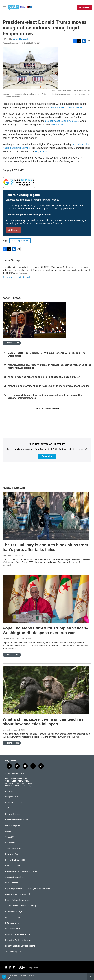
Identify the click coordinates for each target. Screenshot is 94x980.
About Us (9, 791)
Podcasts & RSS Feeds (15, 860)
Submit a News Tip (13, 848)
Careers (9, 831)
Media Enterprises (13, 826)
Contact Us (10, 837)
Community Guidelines (15, 877)
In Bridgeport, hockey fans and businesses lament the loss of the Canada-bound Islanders (45, 397)
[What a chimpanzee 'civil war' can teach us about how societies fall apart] (46, 690)
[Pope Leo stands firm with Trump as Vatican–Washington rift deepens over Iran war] (46, 599)
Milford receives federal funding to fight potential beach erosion (44, 377)
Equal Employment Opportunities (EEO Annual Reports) (28, 889)
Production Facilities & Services (18, 940)
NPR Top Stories (20, 241)
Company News (12, 797)
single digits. (42, 151)
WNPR (17, 783)
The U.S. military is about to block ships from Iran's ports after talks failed (45, 547)
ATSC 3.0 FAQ (26, 786)
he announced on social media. (66, 107)
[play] (4, 977)
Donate (85, 7)
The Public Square (13, 952)
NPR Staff (7, 555)
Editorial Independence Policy (18, 934)
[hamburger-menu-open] (4, 7)
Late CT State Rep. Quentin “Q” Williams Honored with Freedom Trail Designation (47, 354)
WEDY (27, 781)
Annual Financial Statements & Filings (21, 906)
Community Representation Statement (21, 871)
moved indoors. (59, 125)
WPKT (23, 783)
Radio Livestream (13, 866)
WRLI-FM (30, 783)
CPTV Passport (12, 883)
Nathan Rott (8, 730)
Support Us (10, 843)
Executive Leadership (14, 803)
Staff (7, 808)
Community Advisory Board (17, 820)
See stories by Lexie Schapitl (17, 277)
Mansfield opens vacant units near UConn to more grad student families (49, 386)
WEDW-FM (9, 783)
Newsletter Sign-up (13, 854)
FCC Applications (12, 923)
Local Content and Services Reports (20, 946)
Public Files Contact (12, 786)
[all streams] (90, 977)
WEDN (14, 781)
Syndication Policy (13, 929)
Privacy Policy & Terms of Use (18, 900)
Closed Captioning (13, 917)
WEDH (8, 781)
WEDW (20, 781)
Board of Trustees (13, 814)
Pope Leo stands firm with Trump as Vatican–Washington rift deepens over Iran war (45, 630)
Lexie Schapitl (20, 39)
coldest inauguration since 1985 (62, 121)
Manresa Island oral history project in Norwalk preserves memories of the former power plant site (50, 366)
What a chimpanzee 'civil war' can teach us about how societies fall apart (43, 722)
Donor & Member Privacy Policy (18, 894)
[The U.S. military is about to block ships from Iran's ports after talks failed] (46, 516)
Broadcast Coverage (14, 912)
